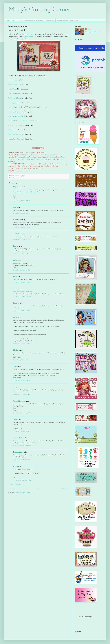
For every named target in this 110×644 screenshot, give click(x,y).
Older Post (65, 489)
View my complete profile (93, 32)
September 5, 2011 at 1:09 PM (22, 380)
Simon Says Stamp (15, 139)
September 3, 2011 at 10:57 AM (22, 213)
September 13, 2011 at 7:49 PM (22, 446)
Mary (89, 29)
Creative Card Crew (15, 125)
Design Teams (50, 21)
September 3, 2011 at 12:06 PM (22, 240)
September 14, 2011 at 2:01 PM (22, 480)
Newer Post (12, 489)
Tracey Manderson (20, 401)
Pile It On (12, 130)
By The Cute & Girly (16, 107)
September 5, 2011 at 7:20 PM (22, 395)
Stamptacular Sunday (16, 116)
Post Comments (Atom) (23, 492)
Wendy (16, 420)
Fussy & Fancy (14, 80)
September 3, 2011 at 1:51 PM (21, 270)
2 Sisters (29, 34)
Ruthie (15, 467)
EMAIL (15, 21)
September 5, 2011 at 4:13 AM (22, 344)
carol (15, 208)
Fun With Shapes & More (18, 121)
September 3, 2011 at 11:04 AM (22, 227)
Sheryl (16, 367)
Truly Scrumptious (15, 112)
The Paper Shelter (15, 103)
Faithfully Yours (23, 39)
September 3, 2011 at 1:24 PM (22, 254)
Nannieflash (18, 220)
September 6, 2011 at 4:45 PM (22, 431)
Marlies (16, 350)
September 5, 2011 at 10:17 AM (22, 360)
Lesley (15, 277)
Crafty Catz (12, 89)
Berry (15, 387)
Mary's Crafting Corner (39, 10)
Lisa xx (16, 246)
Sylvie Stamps (28, 37)
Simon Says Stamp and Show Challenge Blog (26, 192)
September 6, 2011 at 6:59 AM (22, 413)
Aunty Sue (17, 234)
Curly (15, 317)
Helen (15, 260)
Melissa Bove (18, 187)
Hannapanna (18, 452)
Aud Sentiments (14, 94)
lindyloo (16, 303)
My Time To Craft (15, 135)
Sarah (15, 289)
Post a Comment (16, 485)
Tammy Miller (18, 438)
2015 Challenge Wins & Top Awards (32, 21)
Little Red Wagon (15, 98)
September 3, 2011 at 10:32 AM (22, 201)
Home (8, 21)
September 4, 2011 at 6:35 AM (22, 282)
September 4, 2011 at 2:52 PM (22, 311)
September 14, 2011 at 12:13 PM (22, 460)
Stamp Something (15, 85)
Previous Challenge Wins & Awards (68, 21)
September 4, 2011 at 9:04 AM (22, 297)
